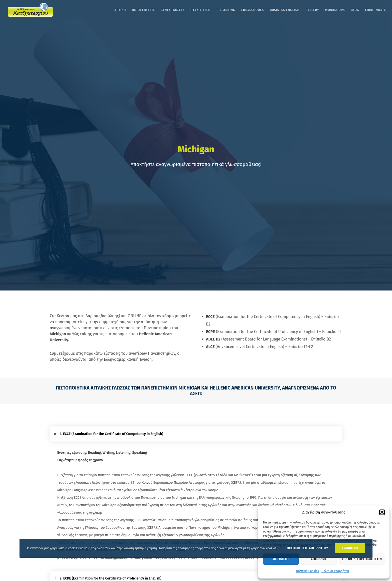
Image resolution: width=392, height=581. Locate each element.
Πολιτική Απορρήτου (335, 571)
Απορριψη (319, 559)
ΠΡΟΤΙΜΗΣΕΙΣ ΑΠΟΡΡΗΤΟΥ (307, 548)
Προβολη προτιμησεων (362, 559)
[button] (382, 512)
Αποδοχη (281, 559)
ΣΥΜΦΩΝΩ (350, 548)
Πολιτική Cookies (307, 571)
